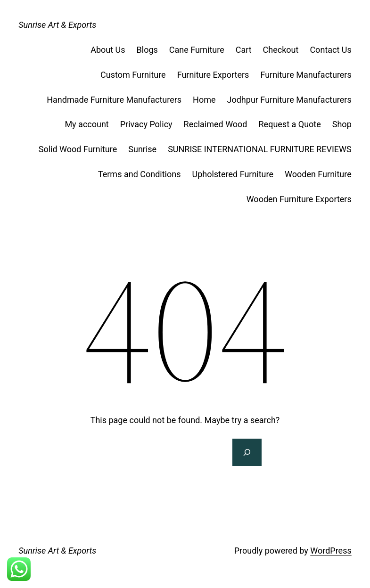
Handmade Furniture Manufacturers (114, 100)
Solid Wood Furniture (78, 149)
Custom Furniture (133, 75)
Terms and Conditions (140, 174)
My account (86, 124)
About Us (108, 50)
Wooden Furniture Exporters (299, 199)
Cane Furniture (197, 50)
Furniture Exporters (213, 75)
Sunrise (142, 149)
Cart (244, 50)
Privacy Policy (146, 124)
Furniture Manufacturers (306, 75)
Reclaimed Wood (216, 124)
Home (204, 100)
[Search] (247, 452)
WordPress (331, 551)
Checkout (281, 50)
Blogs (147, 50)
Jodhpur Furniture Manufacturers (289, 100)
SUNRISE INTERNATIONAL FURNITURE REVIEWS (260, 149)
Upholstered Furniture (233, 174)
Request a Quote (290, 124)
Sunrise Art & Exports (57, 25)
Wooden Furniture (318, 174)
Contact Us (330, 50)
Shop (342, 124)
